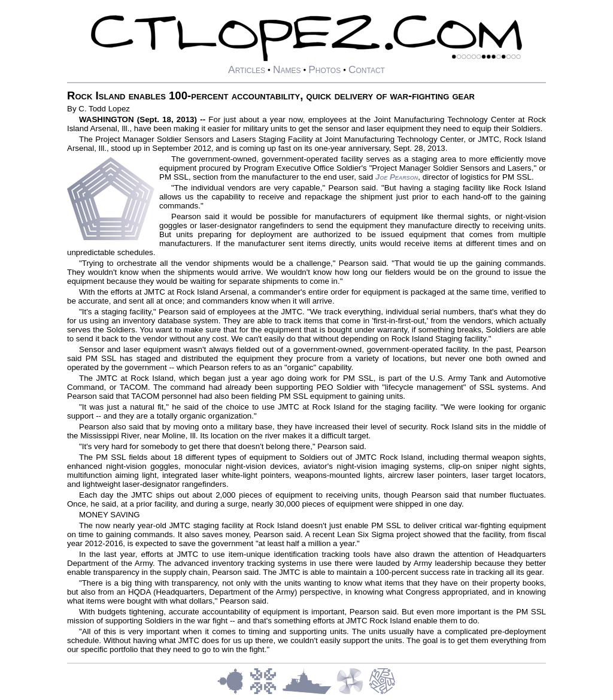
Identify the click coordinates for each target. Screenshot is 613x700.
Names (287, 69)
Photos (324, 69)
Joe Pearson (397, 177)
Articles (247, 69)
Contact (367, 69)
